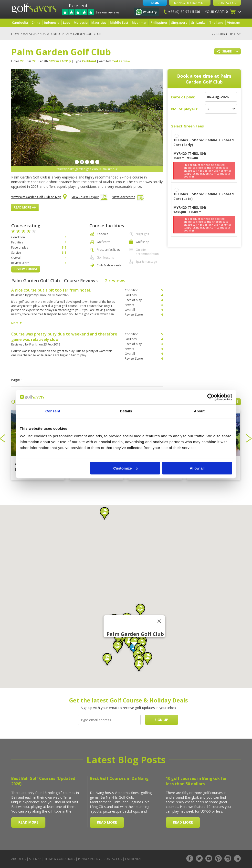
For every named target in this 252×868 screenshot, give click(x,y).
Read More (25, 207)
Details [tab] (126, 411)
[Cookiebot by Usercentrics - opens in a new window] (211, 397)
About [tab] (199, 411)
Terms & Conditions (60, 859)
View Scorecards (128, 198)
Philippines (159, 22)
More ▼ (17, 323)
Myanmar (139, 22)
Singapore (179, 22)
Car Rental (133, 859)
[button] (107, 659)
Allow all (197, 468)
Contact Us (227, 3)
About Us (19, 859)
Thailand (216, 22)
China (36, 22)
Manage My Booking (190, 3)
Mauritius (99, 22)
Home (16, 34)
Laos (67, 22)
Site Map (35, 859)
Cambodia (20, 22)
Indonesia (52, 22)
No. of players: (185, 109)
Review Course (26, 269)
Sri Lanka (198, 22)
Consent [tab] (53, 411)
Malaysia (81, 22)
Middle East (119, 22)
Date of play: (183, 97)
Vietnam (234, 22)
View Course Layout (89, 198)
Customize (126, 468)
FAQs (155, 3)
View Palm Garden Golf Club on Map (39, 197)
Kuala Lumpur (51, 34)
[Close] (159, 621)
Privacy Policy (89, 859)
